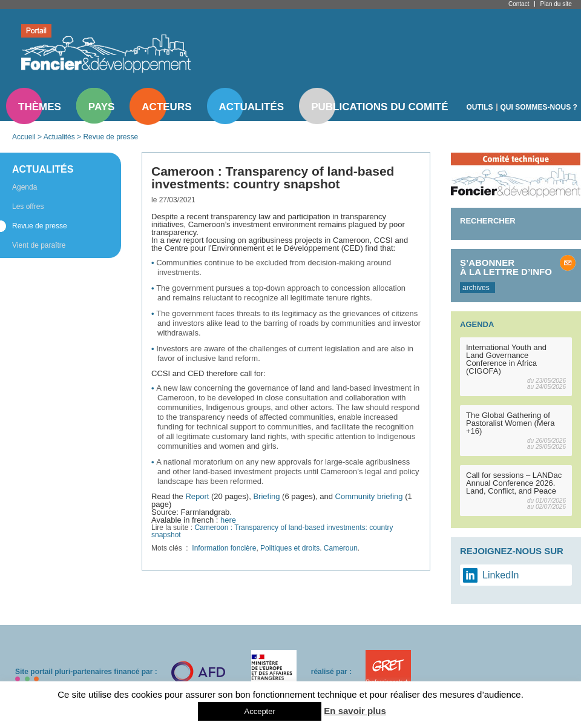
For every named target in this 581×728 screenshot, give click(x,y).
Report (197, 496)
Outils (480, 107)
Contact (519, 4)
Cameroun (341, 548)
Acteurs (166, 107)
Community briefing (369, 496)
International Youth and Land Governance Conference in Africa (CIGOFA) (506, 359)
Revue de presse (110, 137)
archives (476, 288)
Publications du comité (379, 107)
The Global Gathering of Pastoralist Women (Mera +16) (510, 423)
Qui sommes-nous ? (539, 107)
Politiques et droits (290, 548)
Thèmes (40, 107)
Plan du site (556, 4)
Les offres (28, 207)
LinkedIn (501, 575)
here (228, 520)
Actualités (252, 107)
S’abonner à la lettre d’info (506, 267)
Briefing (266, 496)
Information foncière (224, 548)
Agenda (25, 187)
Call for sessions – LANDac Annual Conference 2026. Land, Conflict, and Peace (514, 483)
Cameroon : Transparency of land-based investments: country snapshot (272, 531)
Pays (101, 107)
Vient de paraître (39, 245)
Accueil (24, 137)
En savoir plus (355, 711)
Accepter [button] (259, 711)
